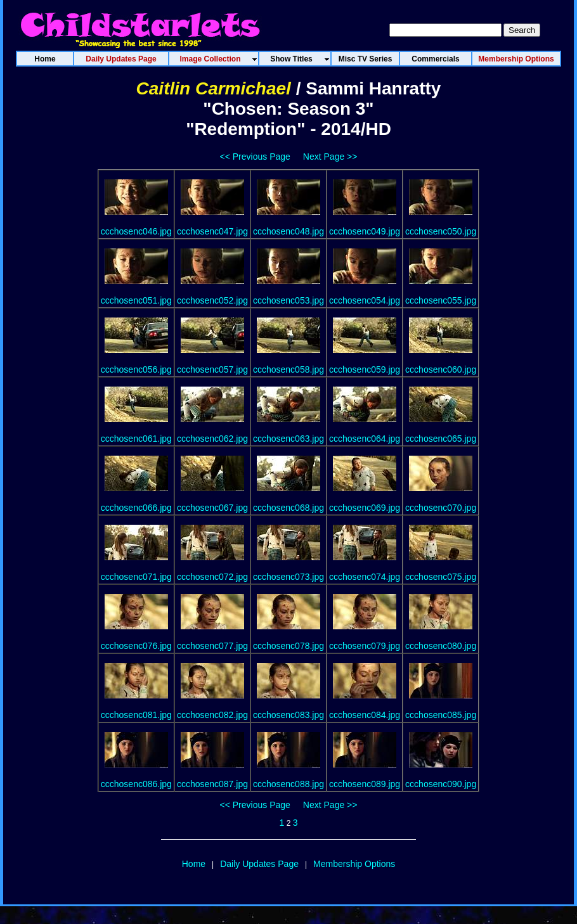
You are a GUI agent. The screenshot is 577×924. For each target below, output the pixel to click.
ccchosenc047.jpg (212, 231)
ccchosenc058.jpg (288, 369)
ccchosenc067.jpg (212, 508)
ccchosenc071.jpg (136, 577)
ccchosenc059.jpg (365, 369)
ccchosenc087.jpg (212, 784)
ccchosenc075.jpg (441, 577)
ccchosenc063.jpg (288, 439)
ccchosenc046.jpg (136, 231)
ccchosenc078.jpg (288, 646)
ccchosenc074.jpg (365, 577)
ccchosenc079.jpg (365, 646)
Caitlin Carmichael (214, 88)
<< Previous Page (255, 157)
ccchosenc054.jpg (365, 300)
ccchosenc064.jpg (365, 439)
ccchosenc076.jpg (136, 646)
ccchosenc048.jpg (288, 231)
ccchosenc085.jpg (441, 715)
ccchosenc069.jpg (365, 508)
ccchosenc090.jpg (441, 784)
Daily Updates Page (259, 864)
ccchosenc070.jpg (441, 508)
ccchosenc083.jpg (288, 715)
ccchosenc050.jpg (441, 231)
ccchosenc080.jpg (441, 646)
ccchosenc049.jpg (365, 231)
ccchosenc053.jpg (288, 300)
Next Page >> (330, 157)
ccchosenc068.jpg (288, 508)
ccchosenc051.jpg (136, 300)
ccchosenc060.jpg (441, 369)
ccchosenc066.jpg (136, 508)
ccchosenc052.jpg (212, 300)
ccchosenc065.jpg (441, 439)
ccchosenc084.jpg (365, 715)
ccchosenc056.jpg (136, 369)
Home (194, 864)
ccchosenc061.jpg (136, 439)
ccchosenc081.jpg (136, 715)
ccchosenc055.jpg (441, 300)
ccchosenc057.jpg (212, 369)
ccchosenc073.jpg (288, 577)
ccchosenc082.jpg (212, 715)
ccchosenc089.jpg (365, 784)
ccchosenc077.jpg (212, 646)
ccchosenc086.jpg (136, 784)
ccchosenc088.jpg (288, 784)
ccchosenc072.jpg (212, 577)
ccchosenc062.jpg (212, 439)
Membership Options (354, 864)
